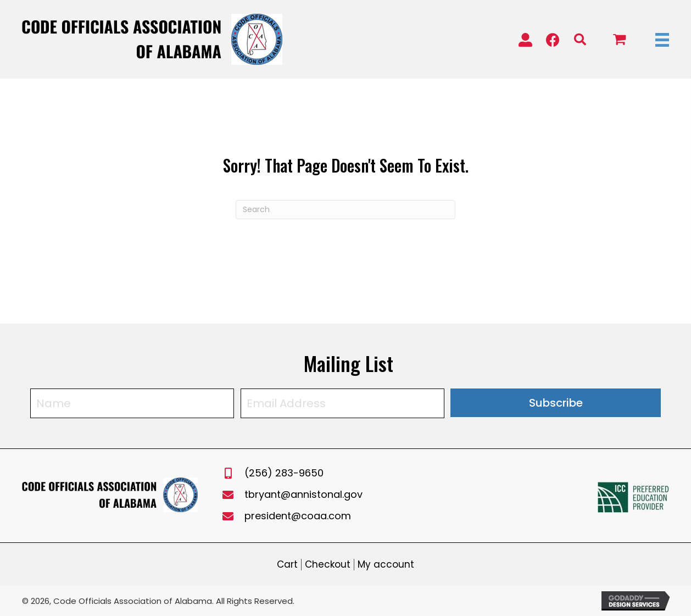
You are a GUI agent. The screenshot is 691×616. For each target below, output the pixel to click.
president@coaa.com (298, 516)
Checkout (328, 565)
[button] (525, 35)
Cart (287, 565)
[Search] (345, 210)
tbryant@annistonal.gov (303, 494)
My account (386, 565)
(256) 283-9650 (284, 473)
